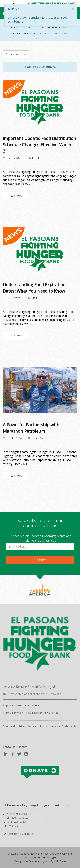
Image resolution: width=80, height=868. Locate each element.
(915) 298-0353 (14, 822)
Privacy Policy (22, 713)
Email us (10, 826)
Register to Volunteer (18, 834)
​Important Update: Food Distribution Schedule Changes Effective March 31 (40, 145)
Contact (15, 4)
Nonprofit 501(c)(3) (46, 713)
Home (17, 33)
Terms (7, 713)
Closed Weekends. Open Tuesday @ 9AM (52, 4)
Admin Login (47, 857)
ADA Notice (32, 705)
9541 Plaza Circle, (16, 816)
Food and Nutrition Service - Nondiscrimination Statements (40, 726)
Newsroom (30, 33)
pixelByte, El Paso (56, 861)
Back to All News (16, 54)
